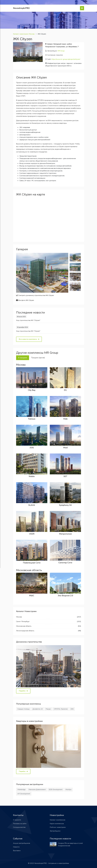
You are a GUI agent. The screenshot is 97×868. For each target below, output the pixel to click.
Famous (32, 419)
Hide (65, 419)
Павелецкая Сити (32, 563)
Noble (32, 476)
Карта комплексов (57, 824)
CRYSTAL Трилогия (61, 709)
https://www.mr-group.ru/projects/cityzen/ (66, 59)
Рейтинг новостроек (58, 827)
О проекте (17, 820)
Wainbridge (21, 790)
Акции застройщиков (22, 843)
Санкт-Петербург (23, 622)
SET (65, 476)
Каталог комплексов (57, 820)
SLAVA (32, 505)
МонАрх (68, 790)
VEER (32, 534)
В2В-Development (56, 790)
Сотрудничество (19, 827)
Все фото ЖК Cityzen (25, 300)
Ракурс (48, 709)
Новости (16, 847)
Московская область (24, 626)
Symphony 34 (65, 505)
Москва (19, 617)
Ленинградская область (25, 631)
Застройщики (55, 831)
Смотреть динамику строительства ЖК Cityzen (35, 295)
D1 (65, 390)
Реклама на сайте (20, 824)
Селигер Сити (65, 563)
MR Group (61, 51)
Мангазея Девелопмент (37, 790)
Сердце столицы (23, 709)
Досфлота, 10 (38, 709)
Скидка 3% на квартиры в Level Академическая (70, 844)
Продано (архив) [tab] (38, 358)
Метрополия (65, 534)
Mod (65, 448)
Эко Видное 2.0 (65, 596)
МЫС (32, 596)
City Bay (32, 390)
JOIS (32, 448)
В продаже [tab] (23, 358)
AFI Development (24, 794)
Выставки (17, 851)
